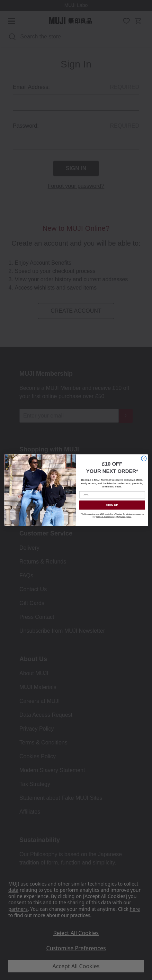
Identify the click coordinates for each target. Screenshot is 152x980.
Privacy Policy (124, 517)
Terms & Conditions (105, 517)
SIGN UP (112, 505)
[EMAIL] (112, 495)
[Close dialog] (144, 458)
